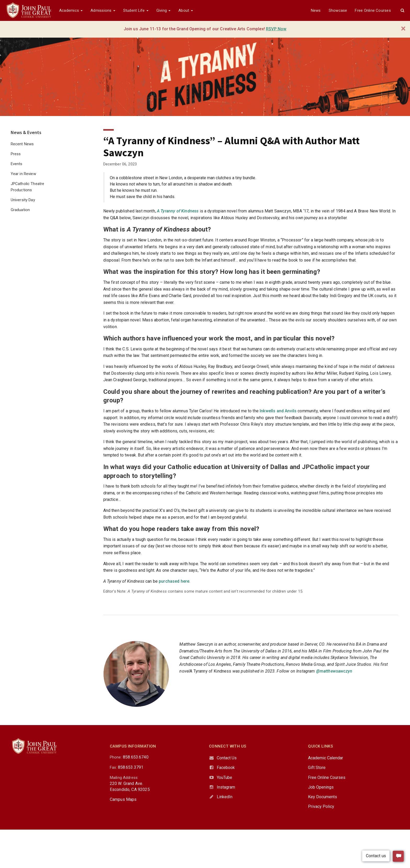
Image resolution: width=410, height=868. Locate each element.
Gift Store (317, 768)
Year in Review (23, 174)
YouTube (224, 777)
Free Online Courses (373, 10)
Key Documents (323, 797)
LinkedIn (225, 797)
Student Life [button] (136, 10)
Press (16, 154)
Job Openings (321, 787)
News (316, 10)
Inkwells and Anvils (278, 411)
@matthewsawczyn (334, 671)
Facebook (226, 768)
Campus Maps (123, 799)
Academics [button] (71, 10)
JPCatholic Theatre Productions (28, 187)
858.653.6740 (136, 757)
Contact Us (227, 758)
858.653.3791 (131, 767)
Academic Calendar (326, 758)
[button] (402, 10)
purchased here (174, 581)
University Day (23, 200)
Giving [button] (164, 10)
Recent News (22, 144)
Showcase (338, 10)
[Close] (403, 29)
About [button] (186, 10)
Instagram (226, 787)
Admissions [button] (103, 10)
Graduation (20, 210)
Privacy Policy (321, 806)
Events (17, 164)
